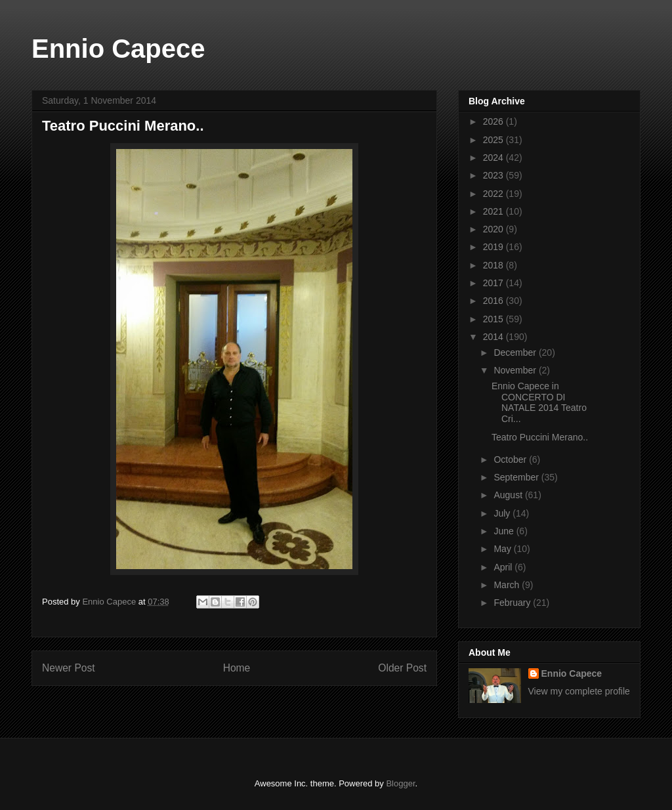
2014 (494, 337)
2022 (494, 194)
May (503, 549)
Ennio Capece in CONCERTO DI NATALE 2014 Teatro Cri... (539, 402)
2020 (494, 229)
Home (237, 668)
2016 (494, 301)
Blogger (400, 783)
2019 (494, 247)
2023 (494, 175)
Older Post (402, 668)
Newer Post (69, 668)
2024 (494, 158)
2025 (494, 140)
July (503, 513)
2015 (494, 319)
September (517, 477)
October (511, 459)
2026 (494, 121)
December (516, 352)
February (513, 603)
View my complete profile (579, 691)
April (504, 567)
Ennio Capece (118, 49)
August (509, 495)
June (505, 531)
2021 (494, 211)
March (508, 585)
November (516, 370)
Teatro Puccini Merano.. (540, 437)
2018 (494, 265)
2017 (494, 283)
